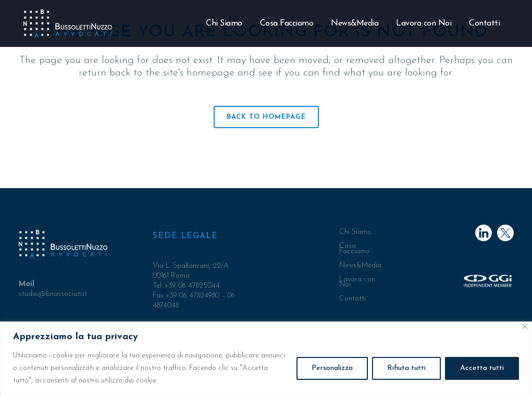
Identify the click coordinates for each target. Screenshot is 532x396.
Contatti (352, 299)
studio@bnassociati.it (53, 294)
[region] (266, 359)
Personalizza (332, 368)
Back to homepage (266, 117)
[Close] (525, 326)
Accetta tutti (482, 368)
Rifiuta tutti (406, 368)
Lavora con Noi (357, 282)
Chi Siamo (355, 232)
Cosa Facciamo (355, 249)
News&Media (360, 266)
